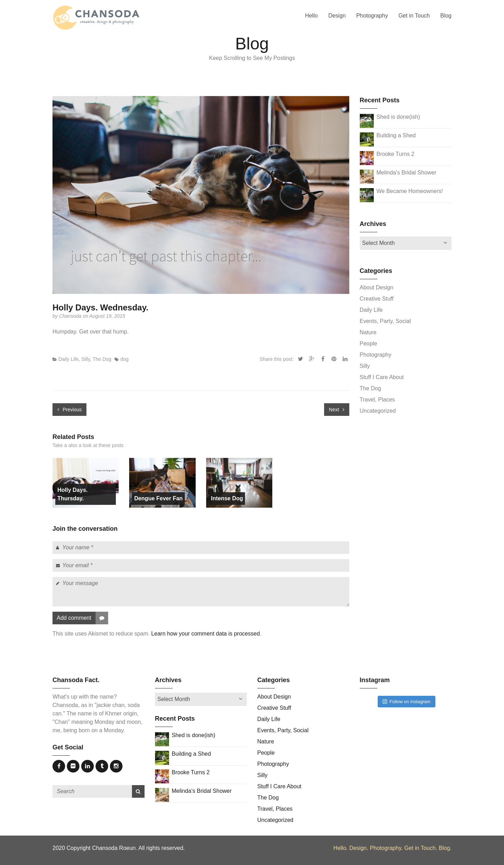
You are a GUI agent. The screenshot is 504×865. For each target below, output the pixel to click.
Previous (69, 410)
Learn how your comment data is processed (205, 634)
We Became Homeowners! (410, 191)
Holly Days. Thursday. (72, 494)
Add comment (82, 618)
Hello (311, 16)
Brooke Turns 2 (396, 154)
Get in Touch (414, 16)
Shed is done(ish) (398, 117)
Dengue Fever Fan (158, 498)
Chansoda (71, 316)
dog (124, 359)
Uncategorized (378, 411)
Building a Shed (396, 135)
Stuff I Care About (382, 377)
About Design (377, 287)
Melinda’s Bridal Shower (407, 173)
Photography (372, 16)
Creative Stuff (377, 299)
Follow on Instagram (407, 702)
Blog (446, 16)
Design (337, 16)
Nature (368, 332)
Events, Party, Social (385, 321)
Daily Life (69, 359)
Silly (86, 359)
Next (337, 410)
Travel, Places (377, 400)
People (369, 344)
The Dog (102, 359)
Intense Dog (227, 498)
